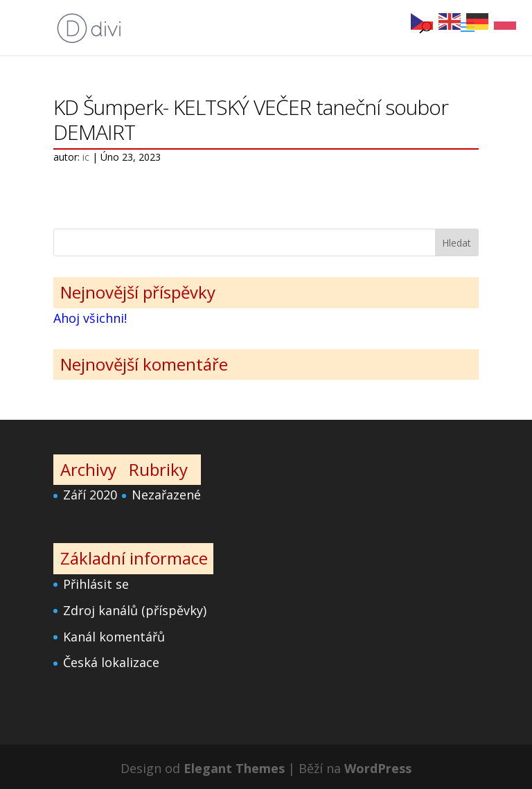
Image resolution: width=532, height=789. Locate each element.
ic (86, 157)
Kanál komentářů (114, 637)
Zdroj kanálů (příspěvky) (135, 610)
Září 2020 (90, 495)
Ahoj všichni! (90, 318)
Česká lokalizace (111, 662)
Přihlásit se (96, 584)
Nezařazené (166, 495)
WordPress (378, 768)
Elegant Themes (234, 768)
